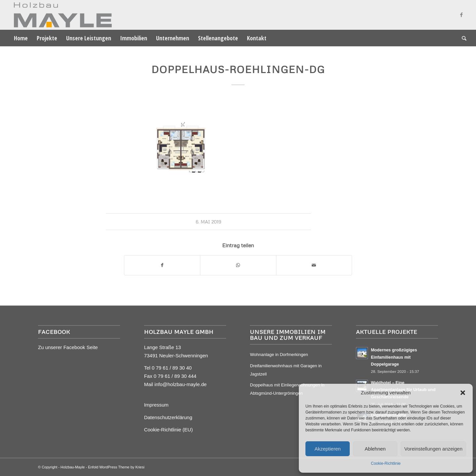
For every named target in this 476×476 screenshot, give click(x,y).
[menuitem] (21, 38)
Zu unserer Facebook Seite (68, 347)
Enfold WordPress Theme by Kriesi (116, 467)
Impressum (156, 405)
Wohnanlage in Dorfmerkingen (279, 355)
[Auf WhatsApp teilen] (238, 265)
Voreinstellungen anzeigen (433, 449)
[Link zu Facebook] (461, 15)
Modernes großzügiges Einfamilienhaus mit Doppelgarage (394, 357)
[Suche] (462, 38)
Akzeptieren (327, 449)
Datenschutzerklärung (168, 417)
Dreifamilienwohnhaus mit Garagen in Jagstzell (286, 370)
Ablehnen (375, 449)
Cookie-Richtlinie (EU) (169, 430)
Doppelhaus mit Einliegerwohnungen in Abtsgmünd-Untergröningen (287, 389)
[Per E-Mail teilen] (314, 265)
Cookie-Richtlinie (386, 463)
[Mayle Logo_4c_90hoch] (61, 15)
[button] (463, 393)
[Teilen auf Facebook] (162, 265)
